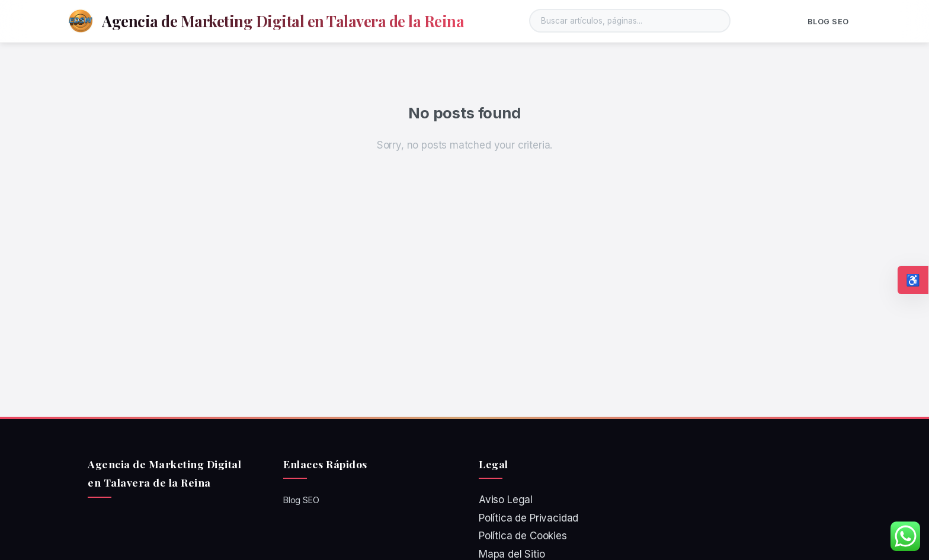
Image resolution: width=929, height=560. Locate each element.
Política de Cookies (523, 536)
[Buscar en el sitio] (630, 21)
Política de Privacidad (528, 518)
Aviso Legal (506, 500)
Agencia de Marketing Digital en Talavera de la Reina (283, 21)
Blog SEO (828, 22)
